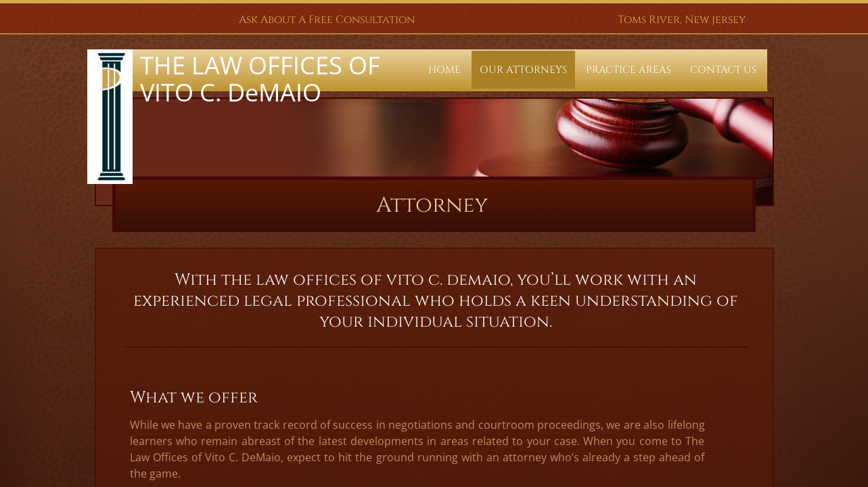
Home (444, 70)
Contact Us (723, 70)
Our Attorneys (523, 70)
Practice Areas (629, 70)
